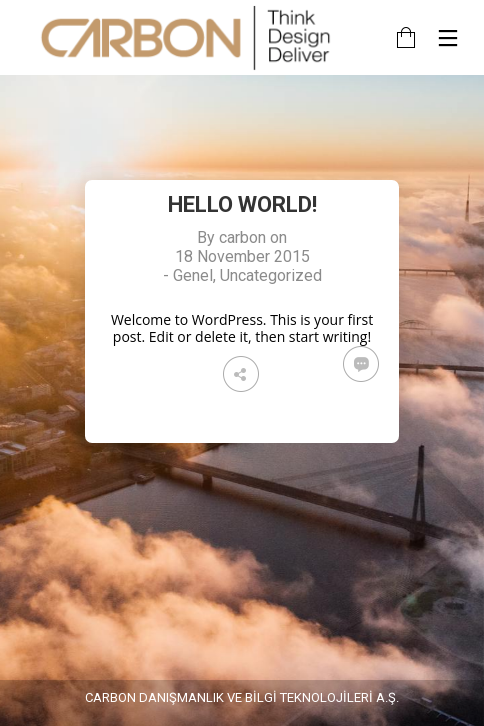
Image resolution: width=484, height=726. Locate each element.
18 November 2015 (242, 256)
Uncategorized (271, 275)
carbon (242, 237)
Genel (193, 275)
